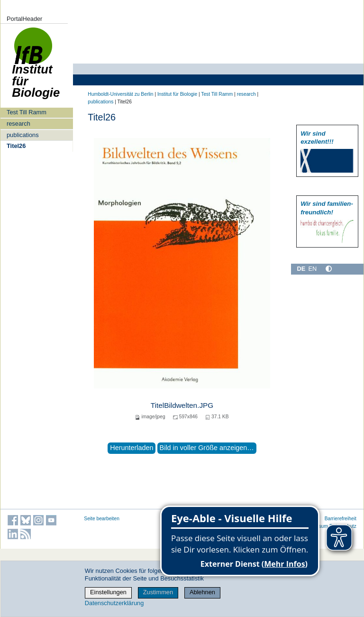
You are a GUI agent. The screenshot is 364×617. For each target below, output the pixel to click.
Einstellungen (108, 592)
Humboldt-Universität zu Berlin (120, 94)
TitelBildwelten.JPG (182, 405)
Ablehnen (202, 592)
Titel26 (16, 146)
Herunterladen (132, 448)
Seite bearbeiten (102, 519)
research (18, 124)
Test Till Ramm (27, 112)
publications (23, 135)
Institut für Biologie (36, 68)
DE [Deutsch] (301, 269)
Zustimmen (158, 592)
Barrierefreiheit (341, 519)
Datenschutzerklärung (114, 603)
